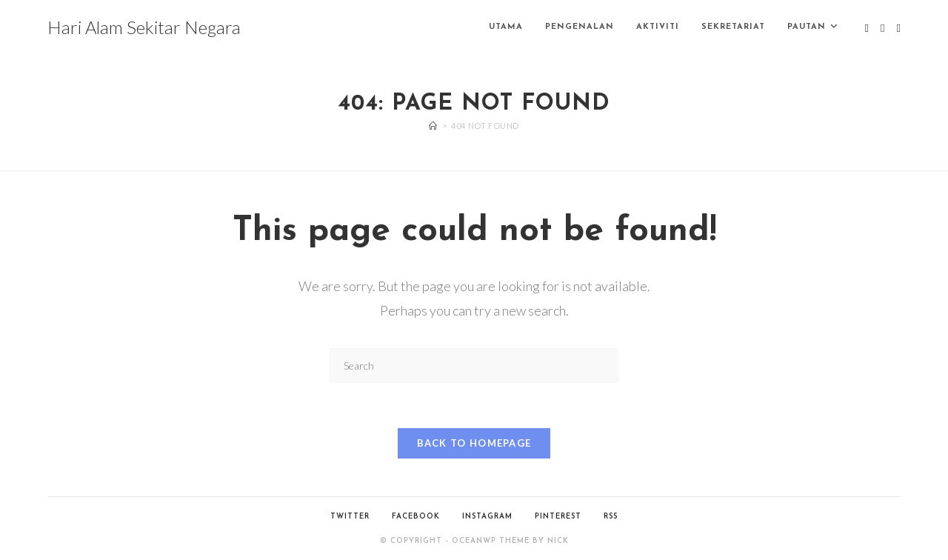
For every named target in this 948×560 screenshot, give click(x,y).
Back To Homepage (474, 443)
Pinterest (558, 517)
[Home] (433, 126)
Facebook (416, 517)
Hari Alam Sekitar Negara (144, 27)
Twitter (350, 517)
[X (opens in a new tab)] (867, 28)
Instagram (487, 517)
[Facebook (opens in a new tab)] (882, 28)
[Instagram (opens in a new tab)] (899, 28)
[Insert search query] (474, 366)
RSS (611, 517)
